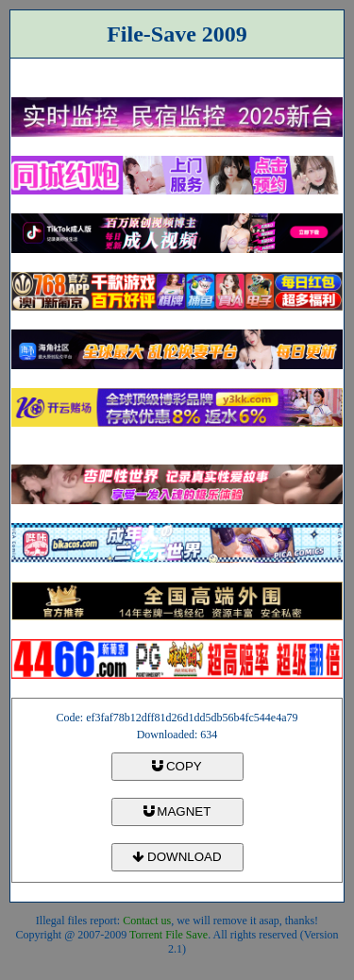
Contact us (147, 921)
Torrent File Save (169, 935)
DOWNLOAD (177, 857)
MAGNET (177, 811)
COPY (177, 766)
